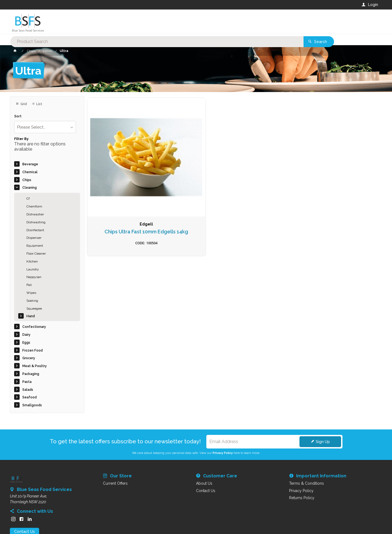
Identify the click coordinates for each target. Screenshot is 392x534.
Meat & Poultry (35, 366)
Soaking (32, 301)
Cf (28, 199)
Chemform (34, 206)
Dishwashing (36, 222)
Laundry (33, 269)
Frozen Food (33, 350)
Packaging (31, 374)
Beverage (30, 164)
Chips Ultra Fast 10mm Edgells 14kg (122, 183)
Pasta (27, 382)
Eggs (26, 343)
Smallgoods (32, 405)
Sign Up (323, 442)
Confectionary (34, 327)
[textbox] (174, 22)
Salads (28, 390)
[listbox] (45, 127)
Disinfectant (35, 230)
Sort (18, 116)
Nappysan (34, 277)
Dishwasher (35, 214)
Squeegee (34, 309)
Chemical (30, 172)
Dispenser (34, 238)
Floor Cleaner (36, 254)
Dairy (26, 335)
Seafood (30, 397)
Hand (31, 316)
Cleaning (30, 188)
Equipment (35, 246)
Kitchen (32, 261)
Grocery (29, 358)
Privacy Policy (223, 453)
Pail (29, 285)
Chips (27, 180)
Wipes (31, 293)
